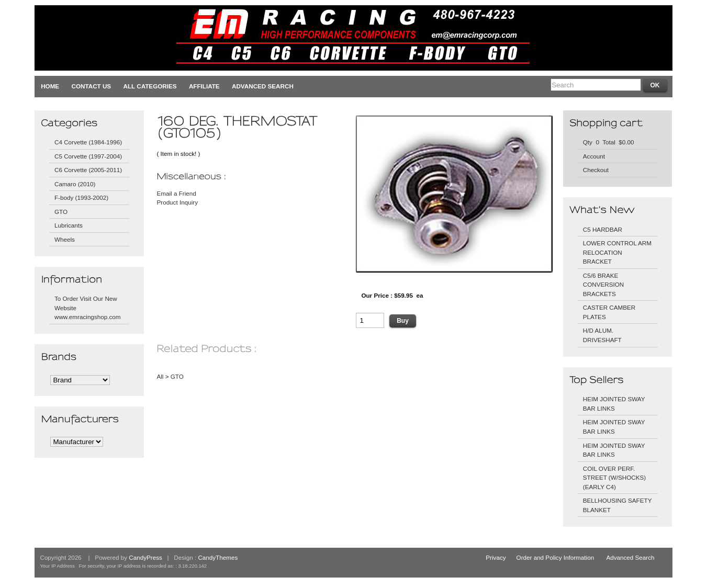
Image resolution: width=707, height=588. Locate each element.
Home (50, 86)
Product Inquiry (177, 202)
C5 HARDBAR (603, 229)
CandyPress (145, 557)
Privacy (496, 557)
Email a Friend (176, 193)
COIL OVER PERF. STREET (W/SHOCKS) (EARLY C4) (614, 478)
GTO (61, 212)
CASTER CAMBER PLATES (609, 312)
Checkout (596, 170)
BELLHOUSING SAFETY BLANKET (618, 505)
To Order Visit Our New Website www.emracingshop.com (88, 308)
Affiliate (204, 86)
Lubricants (69, 225)
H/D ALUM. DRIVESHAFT (602, 335)
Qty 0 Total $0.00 (609, 142)
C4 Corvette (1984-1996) (88, 142)
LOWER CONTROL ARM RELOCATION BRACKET (617, 252)
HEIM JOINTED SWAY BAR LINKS (614, 404)
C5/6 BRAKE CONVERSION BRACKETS (603, 285)
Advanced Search (263, 86)
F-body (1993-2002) (81, 197)
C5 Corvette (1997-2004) (88, 156)
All (160, 376)
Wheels (65, 239)
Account (594, 156)
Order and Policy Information (555, 557)
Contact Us (92, 86)
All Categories (150, 86)
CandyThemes (218, 557)
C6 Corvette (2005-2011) (88, 170)
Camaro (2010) (75, 184)
